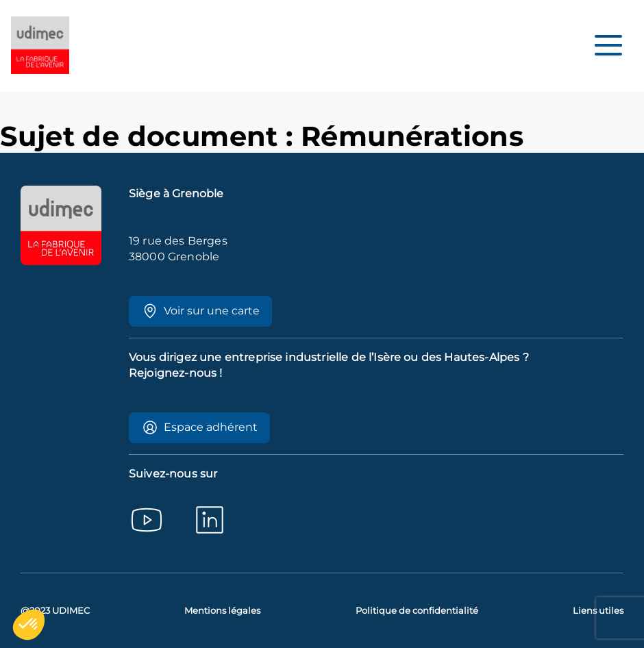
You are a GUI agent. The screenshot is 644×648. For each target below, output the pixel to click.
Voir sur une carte (201, 311)
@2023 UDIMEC (55, 611)
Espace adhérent (200, 427)
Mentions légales (222, 611)
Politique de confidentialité (417, 611)
